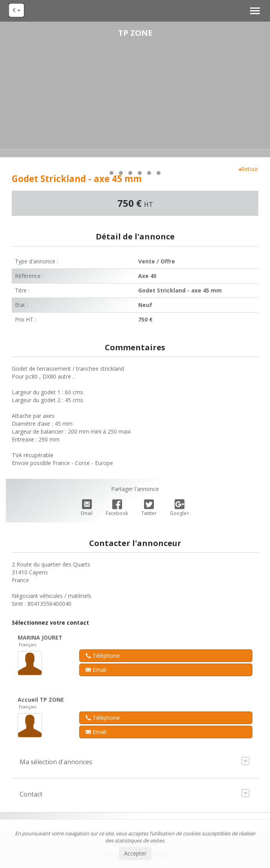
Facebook (117, 508)
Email (87, 508)
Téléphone (103, 656)
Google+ (180, 508)
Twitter (149, 508)
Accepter (135, 853)
